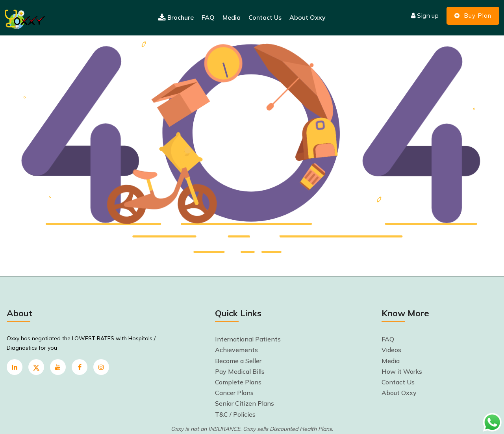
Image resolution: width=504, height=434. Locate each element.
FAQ (208, 17)
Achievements (236, 350)
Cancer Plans (234, 393)
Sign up (425, 15)
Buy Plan (473, 16)
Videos (391, 350)
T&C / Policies (235, 414)
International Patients (248, 339)
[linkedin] (15, 367)
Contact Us (265, 17)
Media (232, 17)
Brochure (176, 18)
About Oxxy (308, 17)
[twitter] (36, 367)
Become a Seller (238, 361)
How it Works (402, 371)
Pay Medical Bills (240, 371)
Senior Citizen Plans (245, 403)
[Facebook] (80, 367)
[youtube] (58, 367)
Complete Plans (238, 382)
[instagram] (101, 367)
